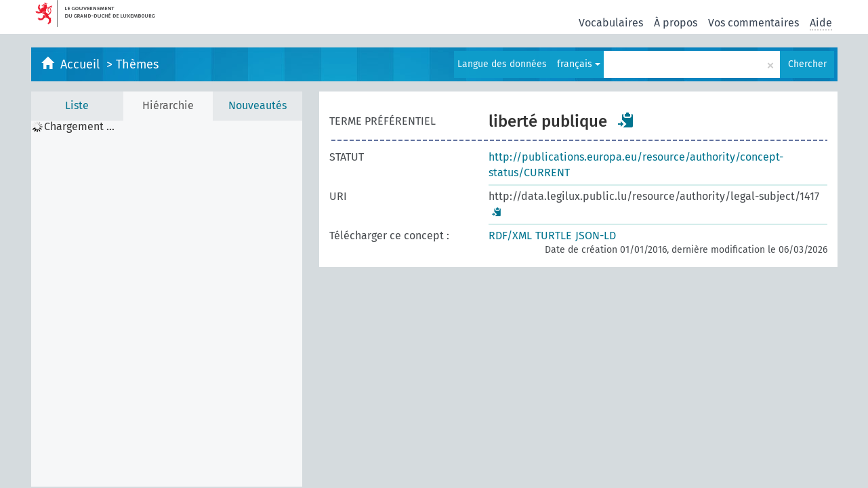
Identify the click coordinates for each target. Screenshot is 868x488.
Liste (77, 105)
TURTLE (554, 236)
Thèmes (137, 64)
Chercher (807, 64)
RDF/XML (510, 236)
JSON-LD (596, 236)
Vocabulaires (611, 23)
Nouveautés (257, 105)
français (579, 64)
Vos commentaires (753, 23)
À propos (676, 23)
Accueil (82, 64)
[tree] (167, 304)
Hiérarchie (168, 105)
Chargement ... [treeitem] (79, 127)
